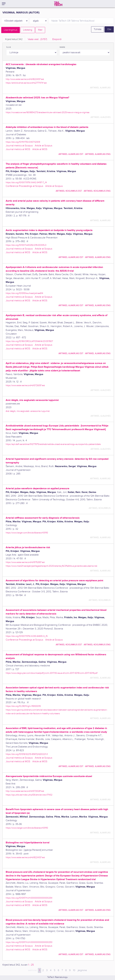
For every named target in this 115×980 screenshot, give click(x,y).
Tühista (98, 29)
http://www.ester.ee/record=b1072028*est (25, 791)
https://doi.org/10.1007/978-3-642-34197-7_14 (26, 182)
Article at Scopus (43, 146)
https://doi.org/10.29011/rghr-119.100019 (23, 706)
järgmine (82, 970)
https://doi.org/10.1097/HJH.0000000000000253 (29, 942)
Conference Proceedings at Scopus (24, 186)
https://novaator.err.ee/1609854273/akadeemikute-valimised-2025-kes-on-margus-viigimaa (47, 112)
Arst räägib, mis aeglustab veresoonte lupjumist (28, 411)
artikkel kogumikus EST (69, 191)
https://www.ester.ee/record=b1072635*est (25, 385)
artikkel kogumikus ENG (97, 191)
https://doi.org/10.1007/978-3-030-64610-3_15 (27, 636)
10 (74, 970)
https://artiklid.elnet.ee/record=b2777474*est (26, 83)
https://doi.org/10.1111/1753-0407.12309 (23, 142)
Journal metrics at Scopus (19, 146)
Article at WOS (40, 149)
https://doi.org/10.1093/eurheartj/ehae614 (24, 293)
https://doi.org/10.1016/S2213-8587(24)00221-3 (27, 754)
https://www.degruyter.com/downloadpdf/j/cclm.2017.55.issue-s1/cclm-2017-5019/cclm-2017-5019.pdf (52, 673)
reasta (62, 47)
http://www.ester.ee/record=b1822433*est (25, 79)
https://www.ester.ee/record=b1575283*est (25, 562)
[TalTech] (58, 4)
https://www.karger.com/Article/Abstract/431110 (27, 533)
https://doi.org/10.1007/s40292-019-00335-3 (26, 245)
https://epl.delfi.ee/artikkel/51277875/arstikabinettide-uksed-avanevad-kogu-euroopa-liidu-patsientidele (53, 444)
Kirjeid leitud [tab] (14, 39)
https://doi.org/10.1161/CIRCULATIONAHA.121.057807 (29, 341)
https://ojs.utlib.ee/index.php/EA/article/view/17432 (29, 795)
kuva (9, 47)
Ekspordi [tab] (57, 39)
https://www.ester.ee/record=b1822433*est (25, 857)
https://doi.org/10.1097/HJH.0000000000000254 (29, 898)
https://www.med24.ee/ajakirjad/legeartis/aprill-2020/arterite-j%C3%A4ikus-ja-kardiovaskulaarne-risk (51, 566)
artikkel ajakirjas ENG (98, 154)
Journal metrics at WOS (18, 149)
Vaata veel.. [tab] (37, 39)
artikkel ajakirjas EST (71, 154)
